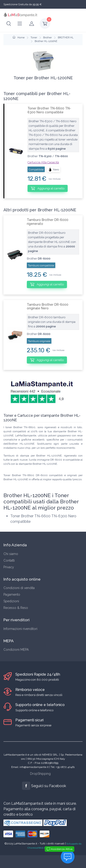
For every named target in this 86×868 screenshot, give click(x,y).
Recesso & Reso (16, 608)
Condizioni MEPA (16, 650)
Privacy (9, 567)
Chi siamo (11, 554)
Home (19, 38)
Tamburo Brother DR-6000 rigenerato (48, 222)
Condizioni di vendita (19, 588)
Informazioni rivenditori (20, 629)
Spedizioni (11, 601)
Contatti (9, 560)
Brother (47, 38)
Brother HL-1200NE (46, 41)
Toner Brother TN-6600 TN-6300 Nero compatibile (49, 110)
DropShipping (40, 774)
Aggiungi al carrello (48, 188)
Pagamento (12, 595)
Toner (34, 38)
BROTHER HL (66, 38)
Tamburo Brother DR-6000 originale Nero (48, 307)
